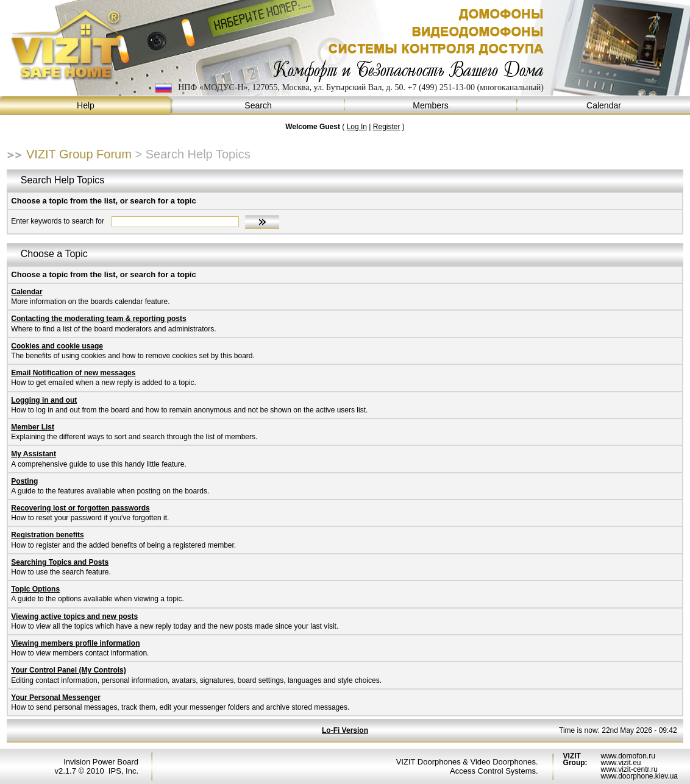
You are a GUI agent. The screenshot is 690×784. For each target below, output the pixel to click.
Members (431, 106)
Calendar (604, 106)
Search (259, 106)
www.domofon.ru (628, 756)
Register (387, 127)
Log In (357, 127)
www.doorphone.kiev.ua (639, 776)
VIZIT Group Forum (79, 154)
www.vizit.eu (621, 763)
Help (86, 106)
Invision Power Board (101, 762)
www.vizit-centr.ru (629, 769)
